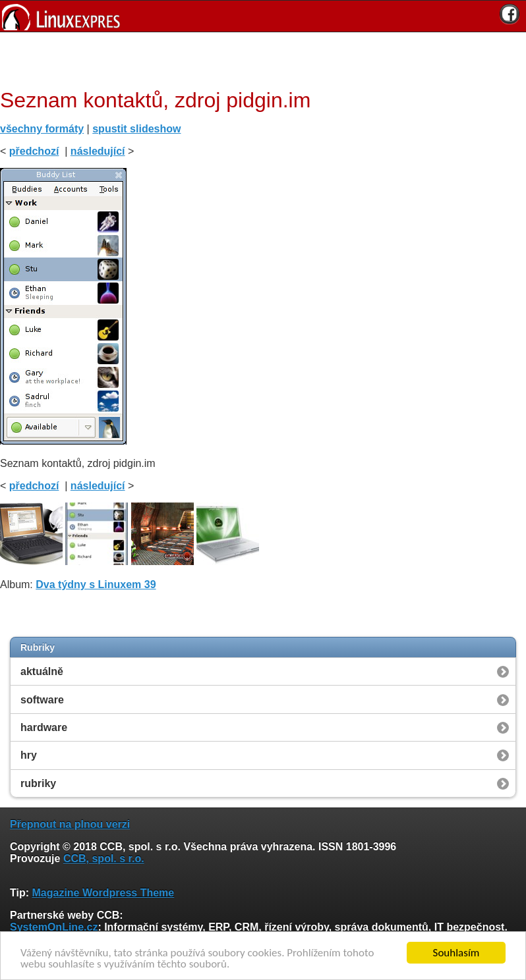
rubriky (38, 783)
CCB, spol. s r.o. (104, 858)
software (42, 700)
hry (29, 755)
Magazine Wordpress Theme (103, 893)
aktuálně (42, 671)
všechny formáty (42, 129)
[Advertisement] (258, 59)
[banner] (263, 16)
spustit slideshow (136, 129)
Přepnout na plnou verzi (70, 824)
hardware (44, 727)
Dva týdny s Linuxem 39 (96, 585)
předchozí (34, 151)
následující (98, 151)
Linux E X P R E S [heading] (263, 16)
